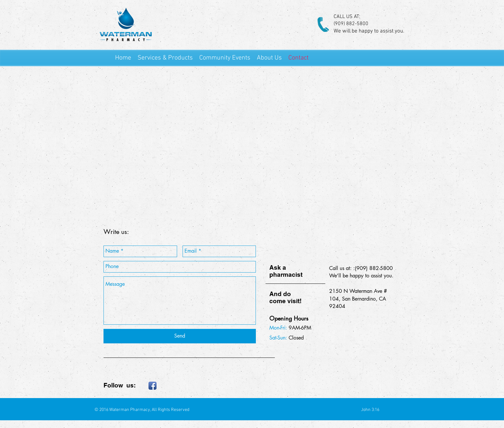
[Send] (180, 336)
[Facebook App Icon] (153, 386)
